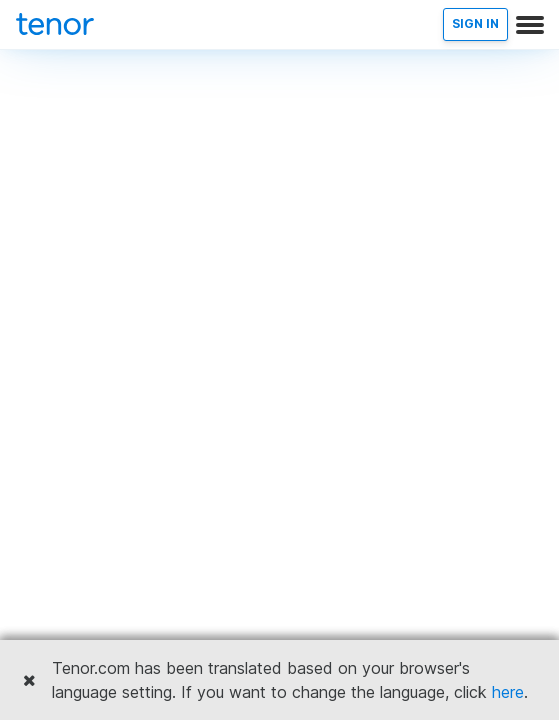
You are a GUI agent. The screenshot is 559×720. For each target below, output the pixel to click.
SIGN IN (475, 23)
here (508, 692)
